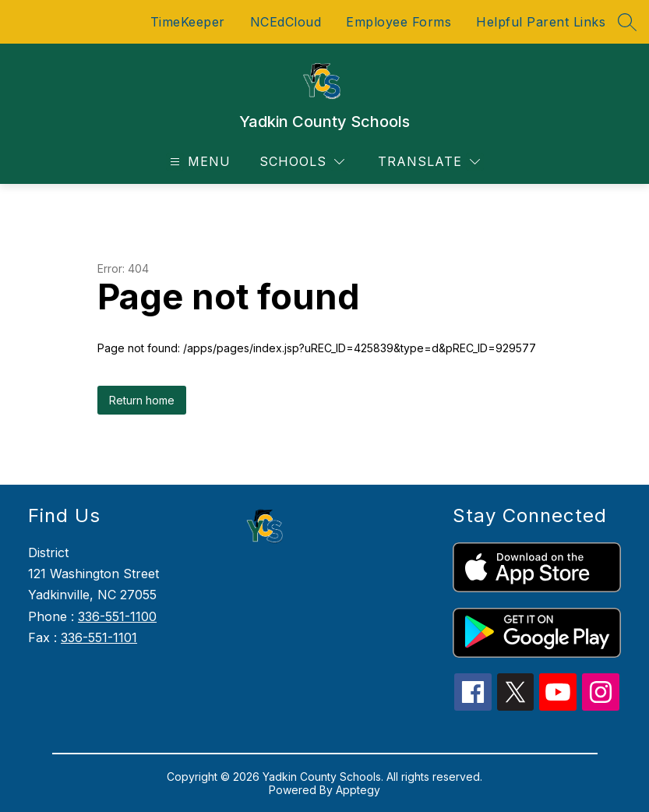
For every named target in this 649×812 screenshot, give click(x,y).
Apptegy (358, 790)
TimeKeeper (188, 22)
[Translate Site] (429, 162)
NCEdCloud (286, 22)
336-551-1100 (117, 616)
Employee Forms (399, 22)
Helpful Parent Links (541, 22)
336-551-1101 (99, 637)
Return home (142, 400)
